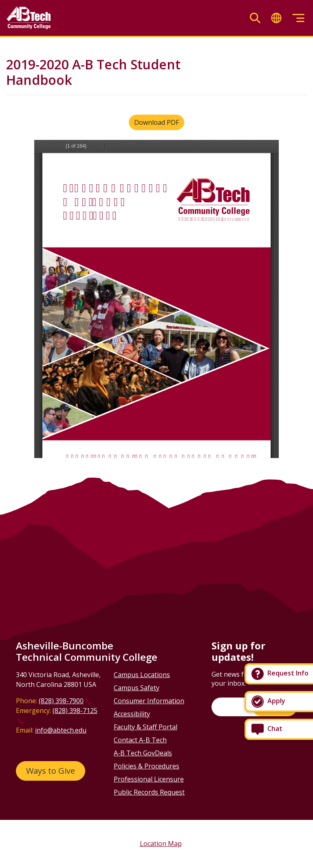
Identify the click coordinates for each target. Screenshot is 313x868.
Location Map (161, 844)
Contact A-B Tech (140, 740)
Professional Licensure (149, 779)
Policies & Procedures (147, 766)
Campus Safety (137, 688)
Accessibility (132, 714)
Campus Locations (142, 675)
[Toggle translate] (276, 18)
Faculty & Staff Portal (145, 727)
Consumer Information (149, 701)
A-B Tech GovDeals (143, 753)
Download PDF (156, 122)
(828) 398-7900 (61, 701)
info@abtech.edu (61, 730)
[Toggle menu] (298, 18)
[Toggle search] (255, 18)
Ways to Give (51, 771)
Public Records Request (149, 792)
